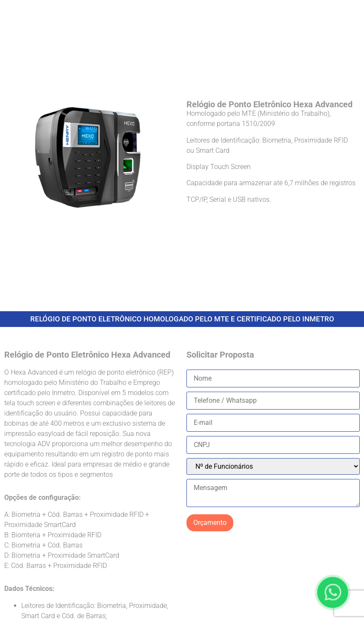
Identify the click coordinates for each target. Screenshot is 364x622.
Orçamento (210, 523)
